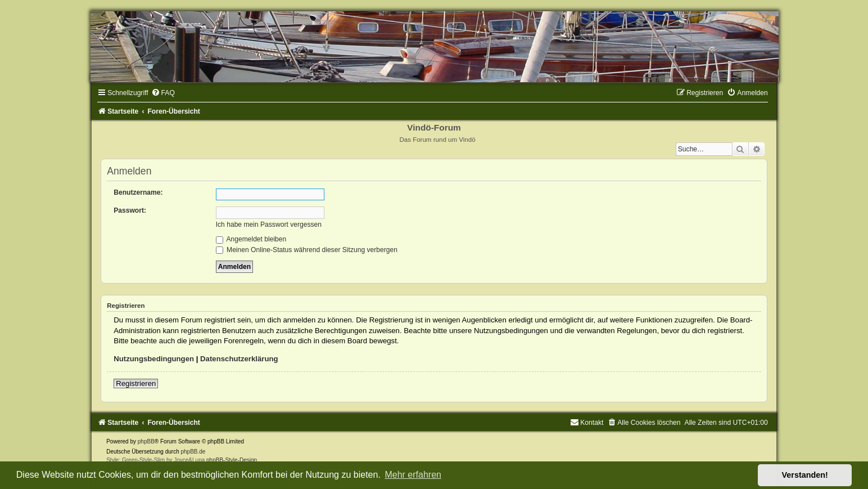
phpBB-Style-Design (232, 460)
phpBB (146, 441)
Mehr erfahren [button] (413, 475)
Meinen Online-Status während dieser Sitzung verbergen (307, 250)
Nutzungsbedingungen (154, 359)
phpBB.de (193, 452)
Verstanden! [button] (805, 475)
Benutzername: (138, 192)
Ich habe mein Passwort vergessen (269, 225)
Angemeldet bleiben (251, 239)
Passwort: (130, 210)
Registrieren (136, 383)
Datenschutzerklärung (239, 359)
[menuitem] (163, 93)
